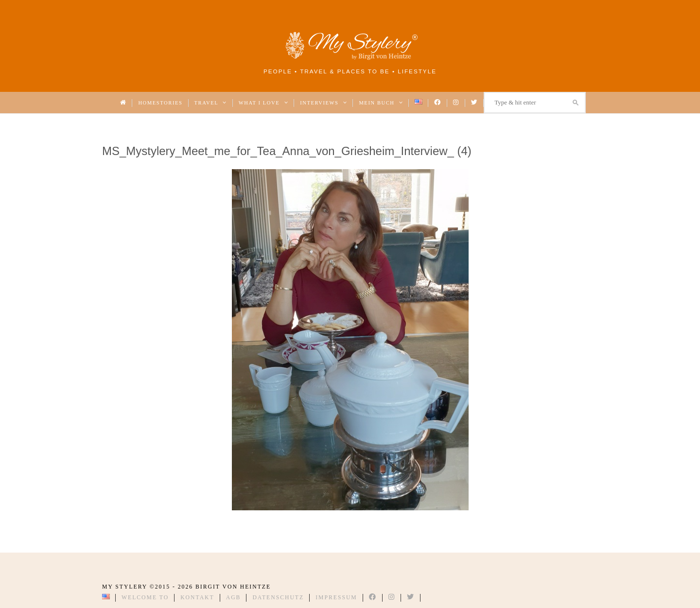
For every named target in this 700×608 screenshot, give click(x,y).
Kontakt (197, 598)
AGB (234, 598)
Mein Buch (381, 103)
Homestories (160, 103)
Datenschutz (278, 598)
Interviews (324, 103)
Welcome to (145, 598)
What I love (263, 103)
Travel (211, 103)
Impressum (336, 598)
